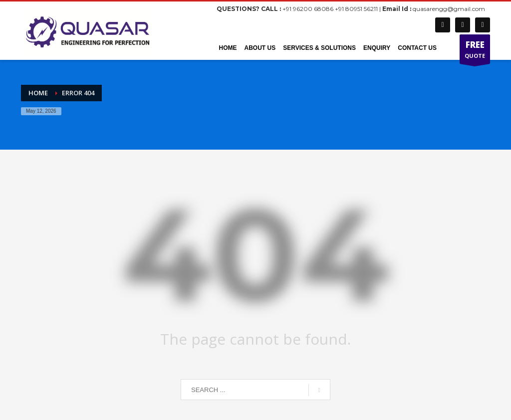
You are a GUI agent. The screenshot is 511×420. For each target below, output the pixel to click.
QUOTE (475, 51)
